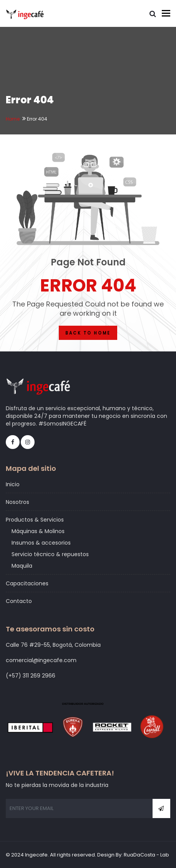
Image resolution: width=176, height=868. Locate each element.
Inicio (13, 484)
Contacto (19, 601)
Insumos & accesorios (41, 543)
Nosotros (17, 502)
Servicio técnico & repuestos (50, 554)
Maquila (22, 566)
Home (13, 119)
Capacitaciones (27, 583)
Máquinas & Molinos (38, 531)
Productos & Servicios (35, 520)
